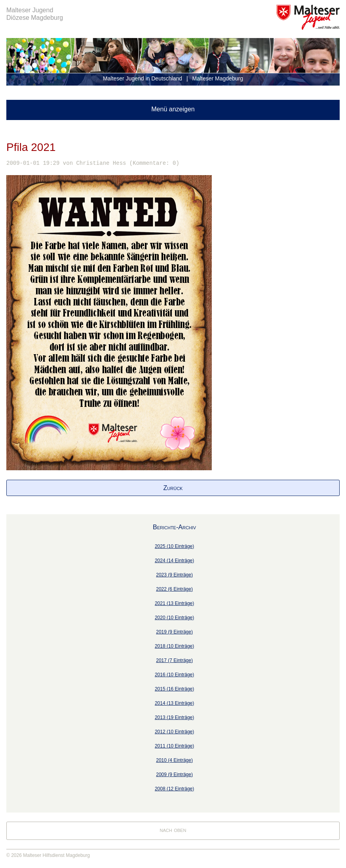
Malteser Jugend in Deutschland (143, 78)
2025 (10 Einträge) (174, 546)
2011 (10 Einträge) (174, 746)
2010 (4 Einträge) (174, 760)
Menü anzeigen (173, 109)
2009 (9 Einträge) (174, 775)
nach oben (173, 830)
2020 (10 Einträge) (174, 618)
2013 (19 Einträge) (174, 717)
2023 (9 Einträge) (174, 575)
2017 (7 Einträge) (174, 660)
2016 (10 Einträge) (174, 675)
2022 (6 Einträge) (174, 589)
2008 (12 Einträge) (174, 789)
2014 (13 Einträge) (174, 703)
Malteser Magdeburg (218, 78)
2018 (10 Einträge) (174, 646)
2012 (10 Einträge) (174, 732)
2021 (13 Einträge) (174, 603)
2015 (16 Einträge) (174, 689)
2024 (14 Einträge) (174, 561)
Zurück (173, 488)
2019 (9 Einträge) (174, 632)
